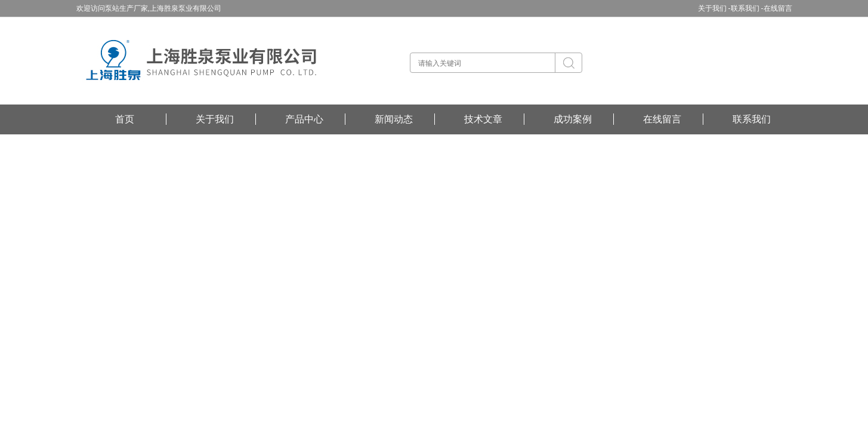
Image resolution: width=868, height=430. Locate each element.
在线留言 (778, 8)
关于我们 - (714, 8)
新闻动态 (394, 119)
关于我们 (215, 119)
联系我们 (752, 119)
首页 (125, 119)
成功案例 (573, 119)
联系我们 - (747, 8)
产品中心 (304, 119)
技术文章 (483, 119)
